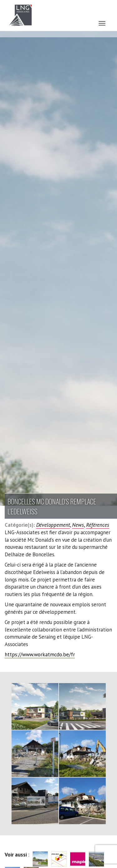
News (78, 525)
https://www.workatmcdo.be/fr (40, 654)
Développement (53, 525)
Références (98, 525)
